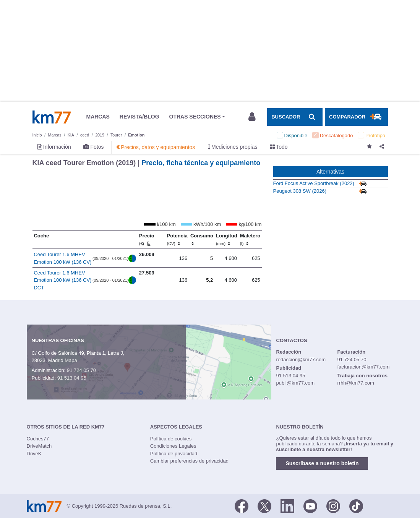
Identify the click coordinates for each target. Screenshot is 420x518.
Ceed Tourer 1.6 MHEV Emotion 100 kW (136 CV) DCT (62, 280)
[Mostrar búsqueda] (295, 117)
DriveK (34, 454)
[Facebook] (242, 505)
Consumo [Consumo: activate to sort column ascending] (202, 239)
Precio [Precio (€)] (147, 239)
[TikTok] (356, 505)
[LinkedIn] (287, 505)
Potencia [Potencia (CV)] (177, 239)
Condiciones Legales (173, 446)
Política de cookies (171, 439)
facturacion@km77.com (363, 367)
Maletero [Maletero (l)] (250, 239)
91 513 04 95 (72, 378)
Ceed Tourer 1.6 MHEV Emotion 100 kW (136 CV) (62, 258)
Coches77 (38, 439)
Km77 (52, 117)
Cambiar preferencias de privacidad (189, 461)
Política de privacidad (174, 454)
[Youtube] (310, 505)
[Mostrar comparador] (356, 117)
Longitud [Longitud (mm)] (227, 239)
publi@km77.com (296, 383)
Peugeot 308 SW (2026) (300, 191)
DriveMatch (39, 446)
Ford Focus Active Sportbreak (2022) (314, 183)
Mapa (71, 360)
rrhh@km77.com (355, 383)
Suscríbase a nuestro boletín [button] (322, 463)
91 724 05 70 (81, 370)
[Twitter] (264, 505)
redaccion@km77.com (301, 360)
